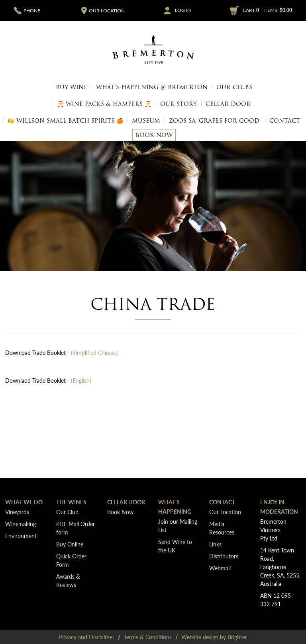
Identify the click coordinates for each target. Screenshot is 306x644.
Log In (183, 10)
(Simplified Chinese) (95, 352)
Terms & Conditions (148, 637)
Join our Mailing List (178, 526)
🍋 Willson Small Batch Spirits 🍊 (65, 121)
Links (215, 544)
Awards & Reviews (68, 580)
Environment (21, 536)
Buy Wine (72, 87)
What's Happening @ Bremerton (152, 87)
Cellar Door (228, 104)
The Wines (71, 502)
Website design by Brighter (214, 637)
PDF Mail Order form (76, 528)
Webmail (220, 568)
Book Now (154, 135)
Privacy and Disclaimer (87, 637)
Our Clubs (234, 87)
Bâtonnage (30, 104)
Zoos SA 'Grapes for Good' (215, 121)
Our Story (178, 104)
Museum (146, 121)
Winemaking (21, 524)
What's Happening (175, 507)
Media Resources (222, 528)
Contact (285, 121)
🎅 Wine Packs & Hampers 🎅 (258, 79)
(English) (81, 380)
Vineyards (17, 512)
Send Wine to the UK (175, 546)
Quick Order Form (35, 79)
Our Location (225, 512)
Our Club (67, 512)
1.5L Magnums (272, 104)
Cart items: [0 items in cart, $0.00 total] (267, 10)
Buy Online (70, 544)
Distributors (224, 556)
